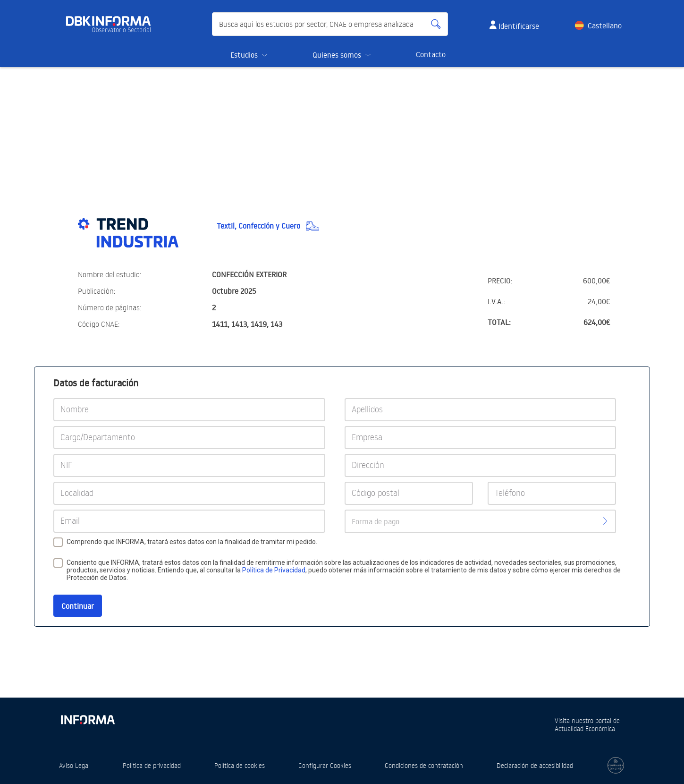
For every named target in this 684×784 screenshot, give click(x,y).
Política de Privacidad (274, 570)
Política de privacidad (152, 765)
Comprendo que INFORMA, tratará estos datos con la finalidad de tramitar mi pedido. (192, 542)
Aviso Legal (74, 765)
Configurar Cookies (325, 765)
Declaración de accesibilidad (535, 765)
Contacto (431, 54)
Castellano (605, 26)
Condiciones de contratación (424, 765)
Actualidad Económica (585, 729)
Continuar (78, 606)
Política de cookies (240, 765)
